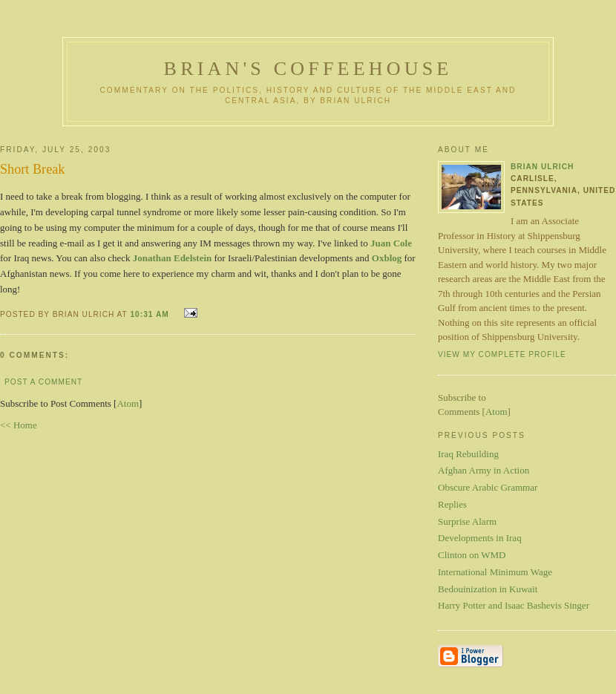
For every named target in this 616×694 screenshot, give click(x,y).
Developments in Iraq (480, 538)
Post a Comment (43, 382)
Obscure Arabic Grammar (488, 487)
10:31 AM (151, 314)
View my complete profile (502, 354)
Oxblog (387, 258)
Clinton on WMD (472, 555)
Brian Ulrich (542, 167)
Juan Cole (391, 243)
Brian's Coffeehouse (308, 69)
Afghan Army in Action (484, 470)
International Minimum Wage (495, 572)
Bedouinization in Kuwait (488, 589)
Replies (452, 504)
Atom (128, 403)
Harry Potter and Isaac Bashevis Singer (514, 605)
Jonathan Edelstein (173, 258)
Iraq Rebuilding (468, 454)
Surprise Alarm (467, 521)
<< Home (19, 425)
